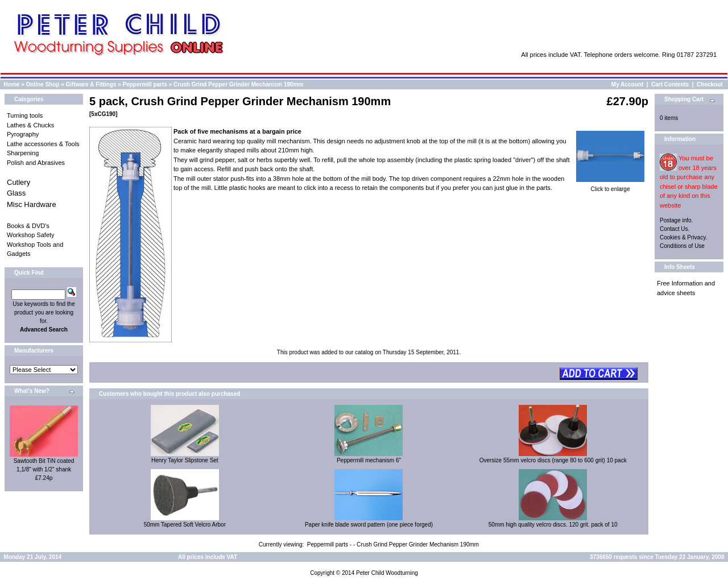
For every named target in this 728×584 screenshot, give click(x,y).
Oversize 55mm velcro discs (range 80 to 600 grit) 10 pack (553, 460)
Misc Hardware (32, 204)
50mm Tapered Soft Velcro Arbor (185, 525)
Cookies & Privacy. (683, 237)
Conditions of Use (682, 246)
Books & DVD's (28, 226)
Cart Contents (670, 84)
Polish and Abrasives (36, 163)
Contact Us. (675, 229)
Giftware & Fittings (91, 84)
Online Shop (42, 84)
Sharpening (23, 153)
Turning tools (25, 115)
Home (12, 84)
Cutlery (18, 182)
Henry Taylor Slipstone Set (185, 460)
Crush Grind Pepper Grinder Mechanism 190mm (238, 84)
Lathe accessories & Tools (43, 144)
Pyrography (23, 134)
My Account (627, 84)
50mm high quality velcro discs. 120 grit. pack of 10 (553, 525)
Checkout (710, 84)
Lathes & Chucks (30, 125)
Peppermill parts (145, 84)
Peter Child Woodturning (387, 573)
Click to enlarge (610, 186)
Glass (16, 193)
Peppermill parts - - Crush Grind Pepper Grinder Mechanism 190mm (393, 544)
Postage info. (676, 220)
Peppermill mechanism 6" (369, 460)
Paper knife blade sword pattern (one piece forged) (369, 525)
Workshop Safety (31, 235)
